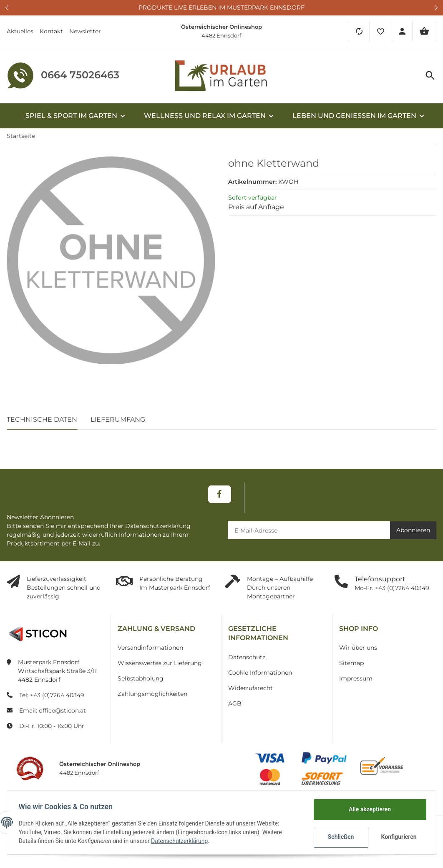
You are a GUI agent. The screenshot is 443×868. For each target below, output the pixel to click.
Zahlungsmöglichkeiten (152, 694)
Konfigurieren (398, 837)
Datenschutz (247, 657)
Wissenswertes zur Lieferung (160, 663)
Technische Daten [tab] (42, 419)
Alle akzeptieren (368, 809)
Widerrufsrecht (250, 688)
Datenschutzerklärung (181, 841)
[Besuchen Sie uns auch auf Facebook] (220, 494)
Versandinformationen (150, 648)
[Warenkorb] (424, 31)
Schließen (339, 837)
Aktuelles (20, 31)
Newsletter (85, 31)
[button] (380, 31)
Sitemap (351, 663)
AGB (235, 703)
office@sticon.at (62, 710)
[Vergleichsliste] (359, 31)
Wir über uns (358, 648)
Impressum (356, 678)
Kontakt (51, 31)
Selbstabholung (141, 678)
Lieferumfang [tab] (118, 419)
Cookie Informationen (260, 673)
